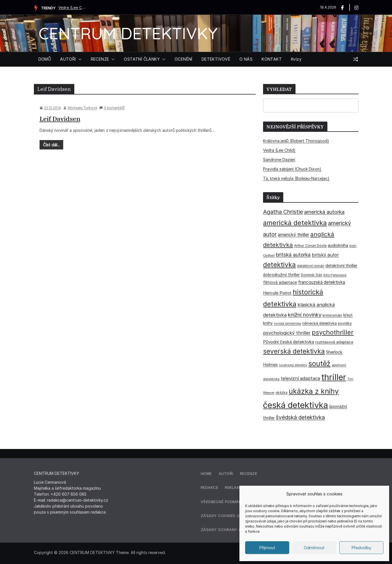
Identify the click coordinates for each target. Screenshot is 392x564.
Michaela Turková (82, 108)
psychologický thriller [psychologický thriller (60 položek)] (287, 333)
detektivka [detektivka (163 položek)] (279, 265)
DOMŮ (45, 59)
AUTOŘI (68, 59)
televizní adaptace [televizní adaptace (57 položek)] (300, 379)
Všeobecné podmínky (223, 502)
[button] (79, 59)
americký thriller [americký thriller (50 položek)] (294, 235)
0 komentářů (112, 108)
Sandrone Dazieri (279, 160)
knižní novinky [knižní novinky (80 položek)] (305, 315)
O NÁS (246, 59)
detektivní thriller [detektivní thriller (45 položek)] (341, 265)
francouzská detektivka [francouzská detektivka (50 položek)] (322, 282)
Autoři (226, 473)
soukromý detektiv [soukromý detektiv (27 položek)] (293, 365)
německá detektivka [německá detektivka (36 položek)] (319, 323)
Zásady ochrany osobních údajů (237, 530)
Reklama (234, 487)
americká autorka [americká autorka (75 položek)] (324, 212)
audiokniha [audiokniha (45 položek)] (338, 245)
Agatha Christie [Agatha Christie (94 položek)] (283, 212)
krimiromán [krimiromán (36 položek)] (332, 315)
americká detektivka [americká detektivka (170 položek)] (295, 223)
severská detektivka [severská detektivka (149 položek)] (294, 351)
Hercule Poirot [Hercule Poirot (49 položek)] (277, 293)
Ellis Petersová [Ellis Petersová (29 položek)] (335, 275)
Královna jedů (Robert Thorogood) (296, 141)
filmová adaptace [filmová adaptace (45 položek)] (280, 282)
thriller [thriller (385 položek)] (334, 377)
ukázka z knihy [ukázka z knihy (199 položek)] (314, 391)
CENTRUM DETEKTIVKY (128, 33)
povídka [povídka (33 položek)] (345, 323)
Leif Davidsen (60, 119)
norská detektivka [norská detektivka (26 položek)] (287, 324)
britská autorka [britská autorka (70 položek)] (293, 255)
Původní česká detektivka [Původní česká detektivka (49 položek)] (289, 342)
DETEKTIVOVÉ (216, 59)
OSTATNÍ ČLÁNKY (142, 59)
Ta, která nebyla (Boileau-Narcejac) (296, 178)
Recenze (249, 473)
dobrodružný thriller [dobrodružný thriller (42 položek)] (281, 275)
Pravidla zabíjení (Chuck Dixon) (292, 169)
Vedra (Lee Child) (73, 7)
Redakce (210, 487)
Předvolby (361, 548)
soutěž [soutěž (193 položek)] (319, 364)
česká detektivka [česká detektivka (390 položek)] (295, 405)
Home (206, 473)
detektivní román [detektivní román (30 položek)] (311, 266)
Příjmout (267, 548)
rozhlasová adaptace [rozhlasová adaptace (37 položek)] (334, 342)
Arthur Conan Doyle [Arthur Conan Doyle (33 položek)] (310, 246)
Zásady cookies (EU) (223, 516)
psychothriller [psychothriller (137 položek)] (333, 332)
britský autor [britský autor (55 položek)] (325, 255)
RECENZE (100, 59)
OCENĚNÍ (183, 59)
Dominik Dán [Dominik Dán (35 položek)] (312, 275)
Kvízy (296, 59)
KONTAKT (272, 59)
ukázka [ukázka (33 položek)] (282, 392)
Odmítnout (314, 548)
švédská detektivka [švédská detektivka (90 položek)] (300, 417)
